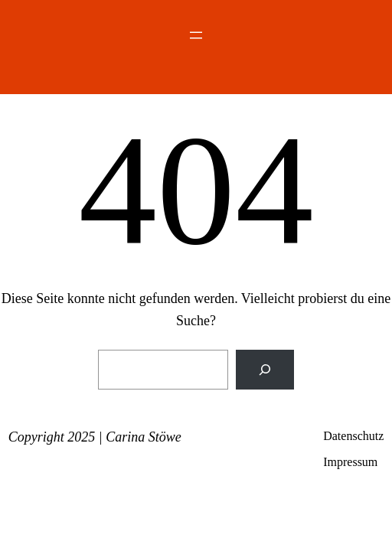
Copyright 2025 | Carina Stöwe (95, 437)
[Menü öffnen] (196, 35)
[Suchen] (265, 370)
